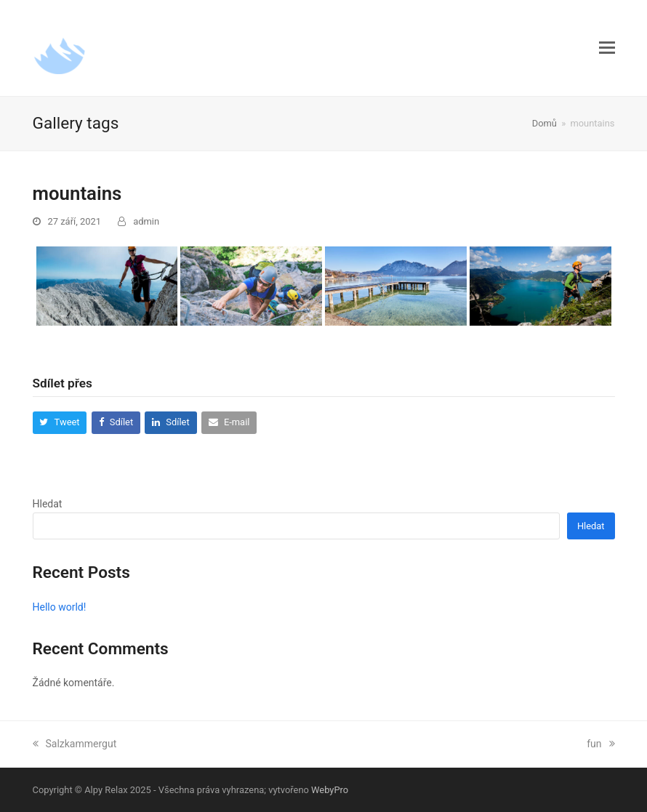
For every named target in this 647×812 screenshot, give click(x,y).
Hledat (48, 504)
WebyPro (330, 790)
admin (146, 221)
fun (600, 744)
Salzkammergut (75, 744)
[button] (607, 48)
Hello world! (60, 607)
